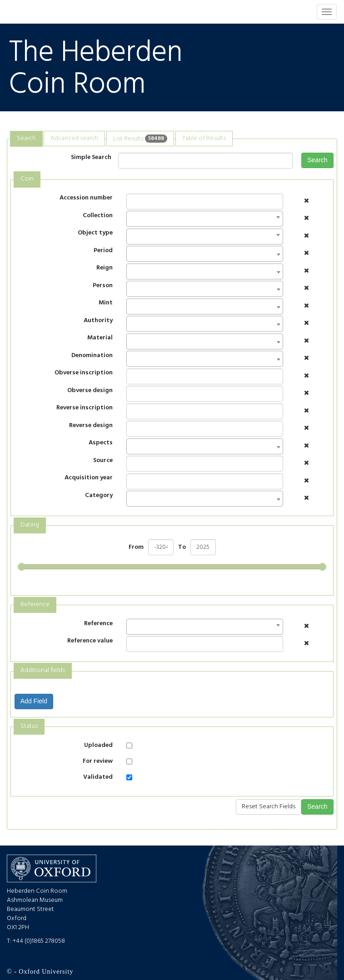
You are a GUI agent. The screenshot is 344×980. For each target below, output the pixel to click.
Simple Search (91, 157)
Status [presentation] (29, 726)
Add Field (34, 701)
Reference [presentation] (35, 604)
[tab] (26, 139)
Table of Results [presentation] (204, 138)
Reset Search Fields (269, 807)
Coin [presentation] (27, 179)
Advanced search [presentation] (74, 138)
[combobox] (205, 219)
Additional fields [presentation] (43, 670)
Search (317, 160)
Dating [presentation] (30, 525)
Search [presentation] (26, 138)
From (136, 547)
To (182, 547)
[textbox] (132, 256)
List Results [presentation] (140, 138)
